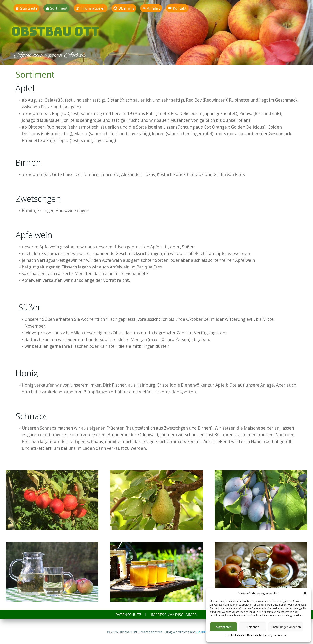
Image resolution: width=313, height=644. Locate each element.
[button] (305, 593)
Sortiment (59, 8)
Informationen (93, 8)
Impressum (280, 635)
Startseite (29, 8)
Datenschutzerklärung (260, 635)
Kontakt (180, 8)
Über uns (126, 8)
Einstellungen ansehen (286, 627)
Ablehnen (253, 627)
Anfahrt (154, 8)
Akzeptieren (223, 627)
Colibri (201, 632)
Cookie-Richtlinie (236, 635)
